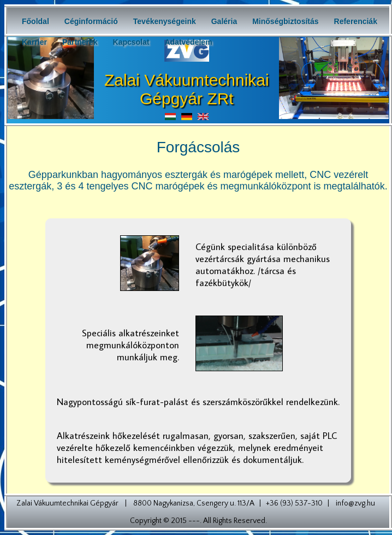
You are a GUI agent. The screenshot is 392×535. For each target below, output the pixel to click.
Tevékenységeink (165, 21)
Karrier (34, 42)
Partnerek (80, 42)
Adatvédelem (188, 42)
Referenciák (356, 21)
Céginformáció (91, 21)
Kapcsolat (131, 42)
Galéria (224, 21)
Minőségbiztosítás (285, 21)
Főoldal (35, 21)
